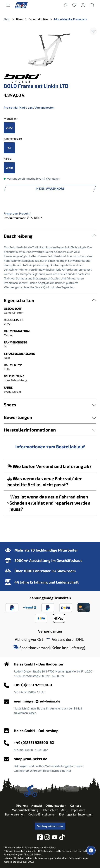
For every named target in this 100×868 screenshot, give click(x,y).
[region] (50, 50)
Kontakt (37, 805)
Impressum (78, 810)
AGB (64, 810)
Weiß (9, 168)
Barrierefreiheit (15, 814)
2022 (9, 128)
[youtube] (55, 838)
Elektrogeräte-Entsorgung (76, 814)
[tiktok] (62, 838)
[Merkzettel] (74, 5)
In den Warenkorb (50, 188)
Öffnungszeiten (56, 805)
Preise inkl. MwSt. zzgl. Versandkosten (29, 107)
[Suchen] (65, 5)
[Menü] (8, 5)
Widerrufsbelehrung (25, 810)
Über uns (22, 805)
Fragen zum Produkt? (17, 213)
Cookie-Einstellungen (42, 814)
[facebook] (40, 838)
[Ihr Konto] (83, 5)
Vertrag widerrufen (50, 826)
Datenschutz (50, 810)
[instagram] (47, 838)
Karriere (75, 805)
